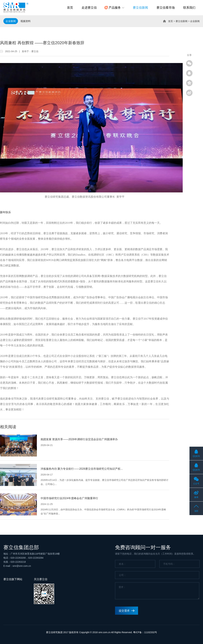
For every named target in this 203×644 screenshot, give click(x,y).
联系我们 (189, 8)
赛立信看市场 (166, 8)
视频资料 (26, 21)
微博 (196, 497)
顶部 (196, 511)
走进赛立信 (89, 8)
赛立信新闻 (140, 8)
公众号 (196, 484)
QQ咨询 (196, 456)
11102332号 (151, 632)
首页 (70, 8)
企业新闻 (11, 21)
